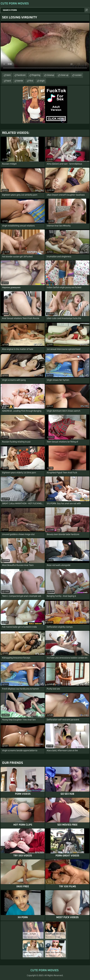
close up (64, 75)
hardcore (21, 75)
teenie (20, 81)
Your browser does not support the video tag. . (45, 46)
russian (78, 75)
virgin (42, 81)
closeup (50, 75)
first (31, 81)
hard (9, 81)
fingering (36, 75)
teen (9, 75)
